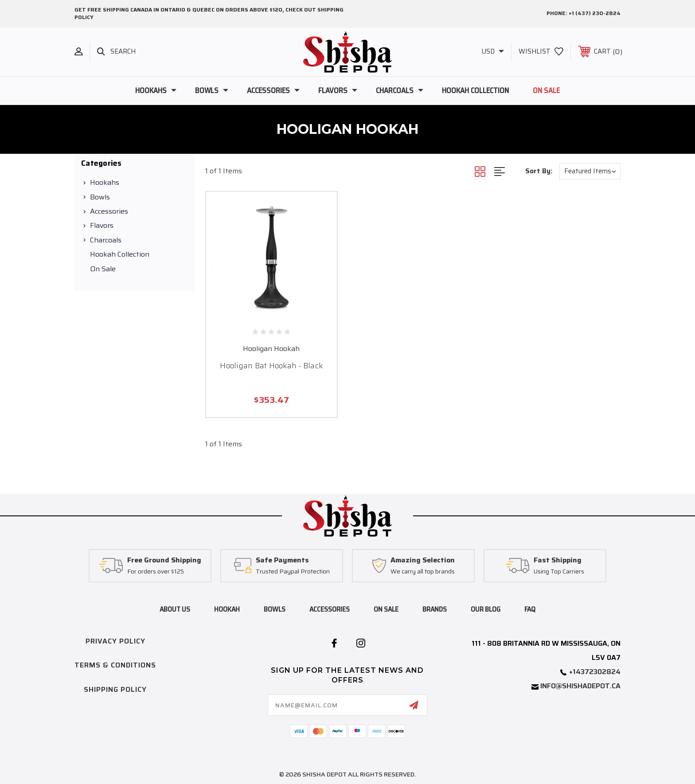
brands (435, 609)
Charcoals (400, 90)
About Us (175, 609)
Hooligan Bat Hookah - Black (271, 366)
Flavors (338, 90)
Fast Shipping (558, 560)
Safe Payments (282, 560)
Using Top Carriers (559, 572)
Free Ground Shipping (164, 560)
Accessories (273, 90)
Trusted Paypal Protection (293, 572)
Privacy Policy (115, 641)
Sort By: (539, 171)
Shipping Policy (115, 689)
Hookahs (156, 90)
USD (493, 51)
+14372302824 (595, 672)
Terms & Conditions (115, 665)
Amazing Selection (423, 560)
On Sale (546, 90)
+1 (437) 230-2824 (595, 13)
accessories (330, 609)
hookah (227, 609)
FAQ (530, 609)
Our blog (486, 609)
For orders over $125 (156, 572)
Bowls (212, 90)
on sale (386, 609)
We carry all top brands (423, 572)
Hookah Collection (475, 90)
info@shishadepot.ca (580, 686)
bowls (275, 609)
